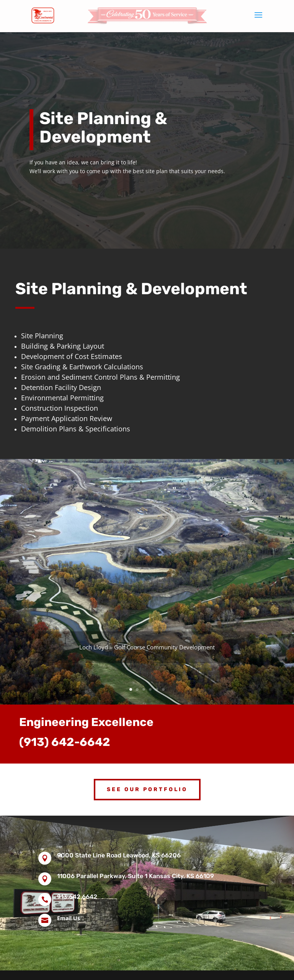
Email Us (69, 918)
